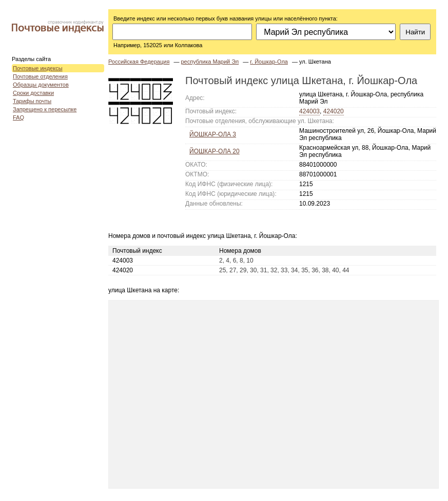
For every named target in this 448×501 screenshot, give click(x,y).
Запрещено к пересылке (45, 109)
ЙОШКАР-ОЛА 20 (215, 151)
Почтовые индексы (38, 68)
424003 (309, 111)
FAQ (18, 117)
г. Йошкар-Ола (269, 62)
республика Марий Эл (210, 62)
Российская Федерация (139, 62)
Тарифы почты (32, 101)
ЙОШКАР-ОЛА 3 (213, 134)
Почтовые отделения (40, 76)
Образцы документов (41, 85)
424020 (334, 111)
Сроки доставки (33, 93)
